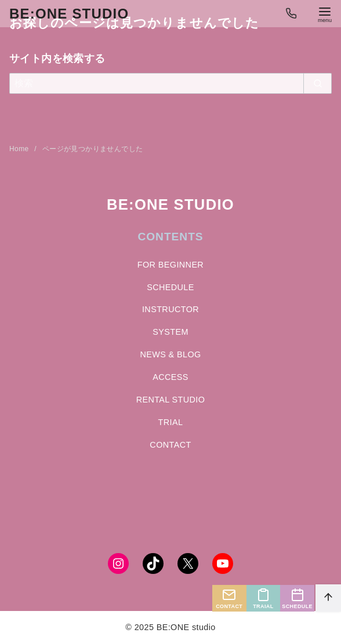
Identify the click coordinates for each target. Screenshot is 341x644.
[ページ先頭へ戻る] (328, 598)
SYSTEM (170, 332)
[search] (318, 83)
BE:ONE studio (69, 14)
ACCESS (170, 377)
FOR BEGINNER (170, 265)
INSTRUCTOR (170, 309)
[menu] (325, 14)
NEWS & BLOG (170, 354)
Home (20, 149)
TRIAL (171, 422)
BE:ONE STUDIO (170, 204)
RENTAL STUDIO (171, 400)
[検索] (170, 83)
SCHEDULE (170, 287)
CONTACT (170, 445)
